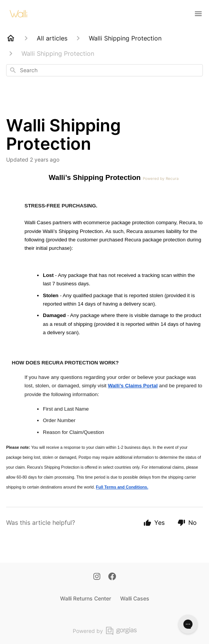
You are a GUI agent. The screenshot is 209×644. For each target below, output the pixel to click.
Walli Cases (135, 598)
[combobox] (104, 70)
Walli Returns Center (86, 598)
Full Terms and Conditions (122, 487)
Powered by (105, 631)
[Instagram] (97, 577)
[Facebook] (112, 577)
